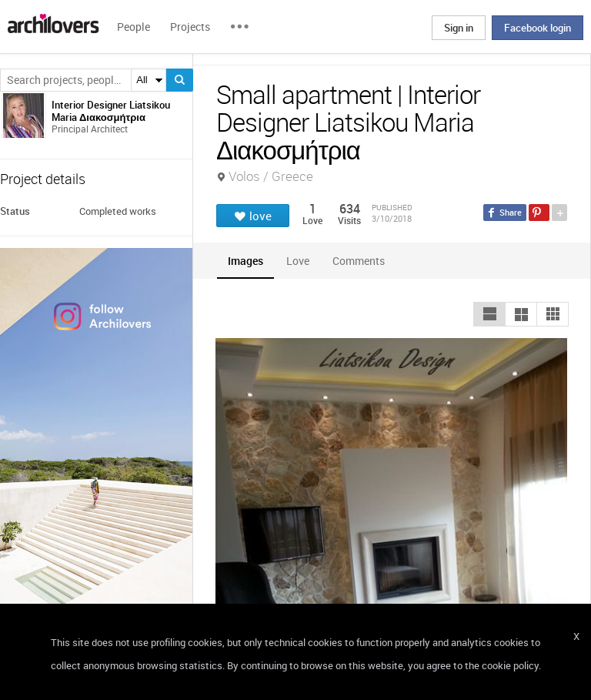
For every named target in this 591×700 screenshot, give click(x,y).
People (134, 27)
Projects (190, 27)
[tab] (245, 261)
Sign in (459, 28)
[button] (489, 314)
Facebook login (538, 28)
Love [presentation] (298, 261)
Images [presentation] (245, 261)
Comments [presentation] (362, 261)
